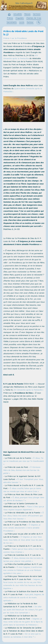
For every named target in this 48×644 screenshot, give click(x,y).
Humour (30, 22)
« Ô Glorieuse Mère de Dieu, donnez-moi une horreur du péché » (22, 470)
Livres (22, 22)
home (9, 15)
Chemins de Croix (34, 18)
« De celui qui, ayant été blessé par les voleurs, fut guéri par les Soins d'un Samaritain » (23, 610)
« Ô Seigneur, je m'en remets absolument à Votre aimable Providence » (22, 528)
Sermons (37, 14)
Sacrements (12, 22)
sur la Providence (19, 39)
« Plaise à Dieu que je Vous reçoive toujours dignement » (24, 508)
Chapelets (20, 18)
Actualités (18, 14)
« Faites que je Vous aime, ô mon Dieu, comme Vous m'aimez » (23, 551)
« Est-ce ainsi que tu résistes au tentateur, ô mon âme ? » (22, 636)
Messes (27, 14)
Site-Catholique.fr (24, 3)
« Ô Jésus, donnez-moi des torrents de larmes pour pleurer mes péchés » (23, 560)
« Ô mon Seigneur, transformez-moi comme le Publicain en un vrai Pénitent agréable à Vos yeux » (23, 570)
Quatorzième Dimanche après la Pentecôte (23, 90)
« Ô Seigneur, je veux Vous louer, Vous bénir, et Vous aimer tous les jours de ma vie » (23, 540)
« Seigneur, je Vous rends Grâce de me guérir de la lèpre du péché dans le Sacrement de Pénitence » (23, 622)
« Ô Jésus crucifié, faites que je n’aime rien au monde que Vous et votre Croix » (22, 490)
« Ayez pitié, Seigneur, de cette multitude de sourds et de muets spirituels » (24, 598)
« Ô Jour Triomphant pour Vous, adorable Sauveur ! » (23, 481)
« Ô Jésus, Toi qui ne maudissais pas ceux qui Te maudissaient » (24, 461)
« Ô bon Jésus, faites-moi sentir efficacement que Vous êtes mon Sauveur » (24, 516)
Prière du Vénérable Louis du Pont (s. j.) (23, 33)
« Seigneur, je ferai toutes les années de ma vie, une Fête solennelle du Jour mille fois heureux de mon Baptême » (23, 584)
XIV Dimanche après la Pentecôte (21, 57)
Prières (10, 18)
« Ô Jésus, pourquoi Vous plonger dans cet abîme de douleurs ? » (24, 499)
